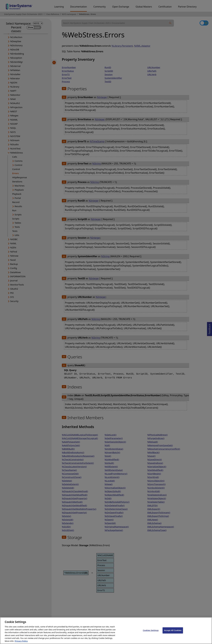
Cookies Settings (151, 633)
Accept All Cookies (173, 633)
